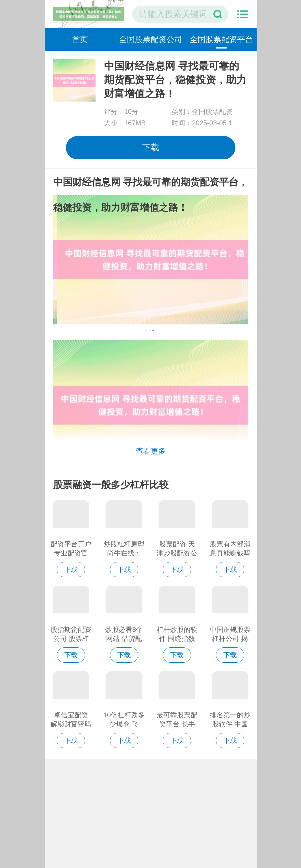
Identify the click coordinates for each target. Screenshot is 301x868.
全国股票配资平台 (221, 39)
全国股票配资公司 (151, 39)
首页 (80, 39)
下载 (151, 147)
